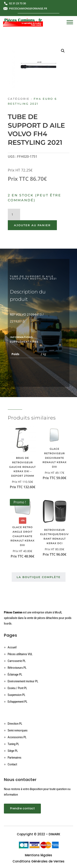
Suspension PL (16, 695)
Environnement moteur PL (23, 681)
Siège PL (13, 751)
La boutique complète (39, 577)
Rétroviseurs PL (17, 668)
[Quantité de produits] (14, 214)
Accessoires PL (17, 737)
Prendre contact (22, 808)
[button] (63, 51)
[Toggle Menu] (70, 22)
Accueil (12, 647)
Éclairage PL (15, 674)
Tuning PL (13, 744)
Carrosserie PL (17, 661)
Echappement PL (17, 702)
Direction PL (15, 724)
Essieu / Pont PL (17, 688)
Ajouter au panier (32, 225)
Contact (12, 764)
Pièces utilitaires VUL (20, 654)
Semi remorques (18, 730)
